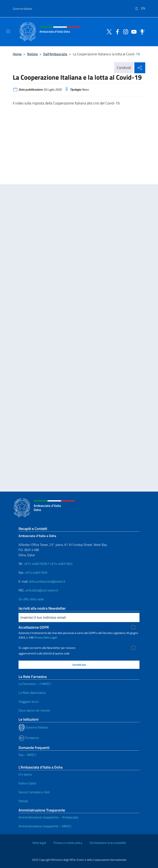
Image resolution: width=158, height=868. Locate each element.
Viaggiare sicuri (28, 701)
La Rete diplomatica (32, 693)
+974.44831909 (36, 572)
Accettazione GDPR (34, 627)
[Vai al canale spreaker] (141, 31)
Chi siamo (25, 774)
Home (17, 54)
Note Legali (50, 637)
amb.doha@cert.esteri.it (42, 590)
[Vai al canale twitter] (108, 31)
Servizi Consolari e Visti (34, 792)
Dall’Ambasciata (55, 54)
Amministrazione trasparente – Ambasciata (48, 817)
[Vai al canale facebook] (116, 31)
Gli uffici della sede (31, 599)
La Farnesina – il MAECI (35, 684)
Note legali (39, 843)
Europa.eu (29, 738)
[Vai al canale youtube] (133, 31)
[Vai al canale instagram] (125, 31)
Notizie (33, 54)
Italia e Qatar (27, 783)
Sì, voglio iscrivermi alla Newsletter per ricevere (47, 648)
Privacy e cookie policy (68, 843)
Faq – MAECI (27, 755)
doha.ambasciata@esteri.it (47, 581)
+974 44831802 (61, 564)
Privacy (39, 637)
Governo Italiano (22, 9)
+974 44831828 (35, 564)
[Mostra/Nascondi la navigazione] (8, 31)
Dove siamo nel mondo (34, 710)
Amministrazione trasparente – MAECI (45, 826)
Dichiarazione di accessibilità (108, 843)
